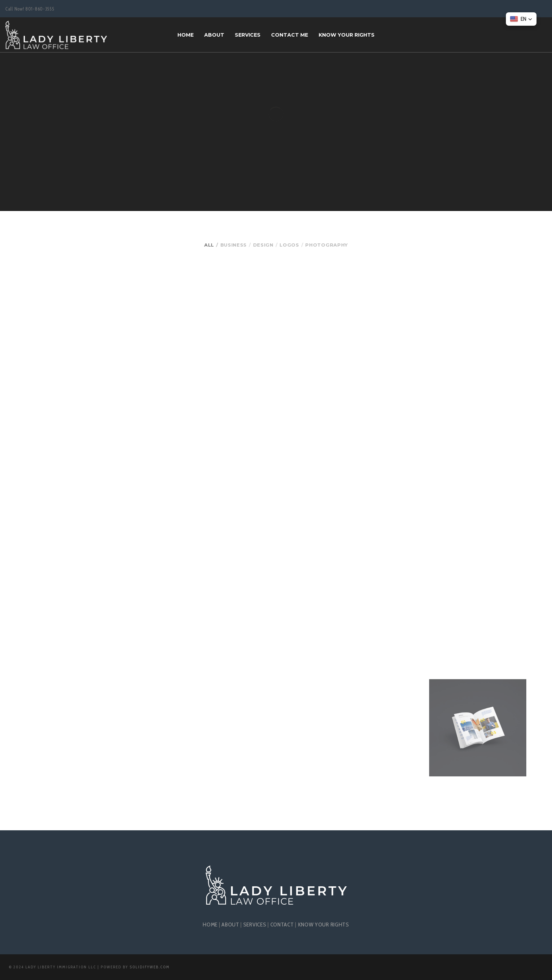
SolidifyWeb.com (150, 967)
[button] (521, 19)
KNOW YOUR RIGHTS (324, 925)
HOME (210, 925)
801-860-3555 (40, 9)
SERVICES (255, 925)
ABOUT (230, 925)
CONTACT (282, 925)
